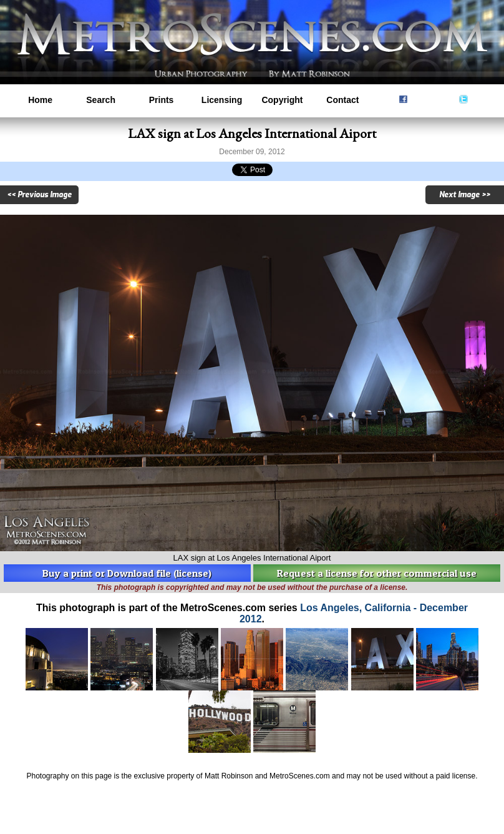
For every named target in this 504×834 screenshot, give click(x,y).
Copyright (282, 100)
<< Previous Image (39, 195)
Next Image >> (465, 195)
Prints (162, 100)
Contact (342, 100)
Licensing (222, 100)
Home (40, 100)
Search (101, 100)
